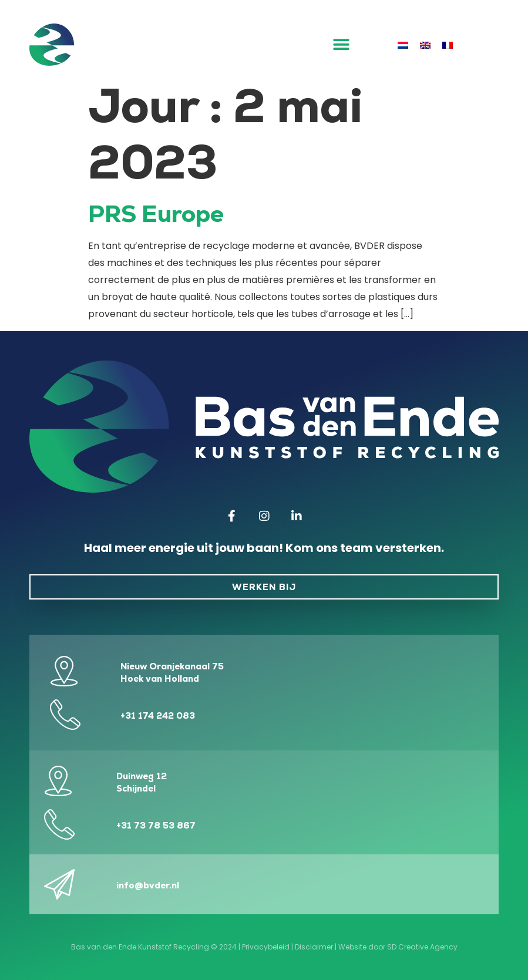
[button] (342, 45)
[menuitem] (403, 46)
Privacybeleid (266, 947)
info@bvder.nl (148, 885)
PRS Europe (156, 214)
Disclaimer (314, 947)
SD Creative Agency (422, 947)
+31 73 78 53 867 (156, 825)
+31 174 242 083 (158, 715)
